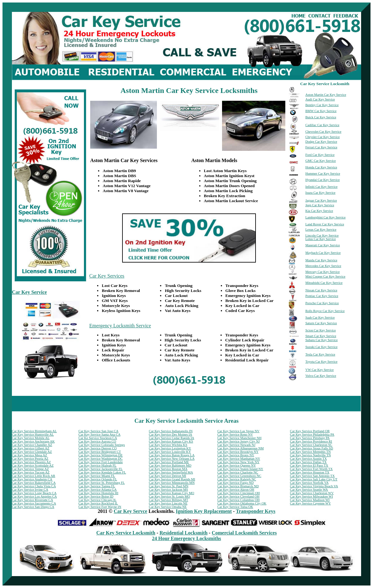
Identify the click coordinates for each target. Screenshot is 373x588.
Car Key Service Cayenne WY (311, 503)
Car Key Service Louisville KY (170, 452)
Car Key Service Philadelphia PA (312, 435)
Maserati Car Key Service (323, 245)
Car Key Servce (130, 511)
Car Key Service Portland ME (169, 462)
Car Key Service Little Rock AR (34, 476)
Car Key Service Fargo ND (236, 483)
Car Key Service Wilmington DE (101, 455)
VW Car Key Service (320, 370)
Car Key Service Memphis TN (310, 452)
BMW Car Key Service (321, 111)
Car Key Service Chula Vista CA (34, 486)
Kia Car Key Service (319, 211)
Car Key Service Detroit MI (167, 476)
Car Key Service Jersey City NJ (238, 441)
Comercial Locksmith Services (244, 533)
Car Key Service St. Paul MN (168, 486)
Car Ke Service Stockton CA (98, 438)
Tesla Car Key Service (320, 354)
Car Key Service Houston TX (310, 472)
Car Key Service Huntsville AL (33, 435)
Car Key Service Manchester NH (239, 438)
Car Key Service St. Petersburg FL (102, 483)
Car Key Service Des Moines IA (170, 435)
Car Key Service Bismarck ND (238, 486)
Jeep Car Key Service (320, 205)
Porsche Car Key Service (322, 303)
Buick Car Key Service (321, 117)
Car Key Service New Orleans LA (172, 459)
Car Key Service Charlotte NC (238, 472)
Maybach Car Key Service (323, 253)
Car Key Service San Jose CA (99, 431)
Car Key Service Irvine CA (30, 490)
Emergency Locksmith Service (120, 326)
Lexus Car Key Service (321, 230)
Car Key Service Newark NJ (236, 445)
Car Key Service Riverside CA (32, 500)
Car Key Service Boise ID (96, 496)
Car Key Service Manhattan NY (239, 459)
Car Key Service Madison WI (310, 500)
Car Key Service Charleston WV (312, 493)
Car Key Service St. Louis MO (169, 496)
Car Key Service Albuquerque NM (241, 448)
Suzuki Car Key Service (321, 347)
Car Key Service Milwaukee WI (311, 496)
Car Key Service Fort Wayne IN (100, 507)
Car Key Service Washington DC (101, 459)
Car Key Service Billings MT (168, 500)
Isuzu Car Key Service (320, 193)
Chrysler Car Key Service (323, 137)
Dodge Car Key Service (321, 142)
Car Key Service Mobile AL (31, 438)
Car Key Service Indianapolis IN (171, 431)
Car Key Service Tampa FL (97, 486)
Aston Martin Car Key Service (326, 95)
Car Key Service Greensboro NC (239, 476)
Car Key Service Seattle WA (309, 490)
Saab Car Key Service (320, 317)
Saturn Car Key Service (321, 323)
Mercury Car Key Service (323, 272)
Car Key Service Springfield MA (171, 472)
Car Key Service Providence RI (311, 441)
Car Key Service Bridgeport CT (100, 452)
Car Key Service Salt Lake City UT (314, 479)
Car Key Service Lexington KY (170, 448)
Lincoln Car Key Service (322, 235)
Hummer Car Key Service (323, 174)
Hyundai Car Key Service (323, 180)
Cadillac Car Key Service (322, 125)
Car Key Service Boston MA (168, 469)
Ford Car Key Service (320, 155)
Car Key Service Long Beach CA (34, 493)
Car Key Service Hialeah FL (98, 465)
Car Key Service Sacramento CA (34, 503)
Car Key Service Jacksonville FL (101, 469)
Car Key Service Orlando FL (98, 479)
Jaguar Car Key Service (321, 200)
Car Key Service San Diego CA (33, 507)
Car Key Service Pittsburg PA (310, 438)
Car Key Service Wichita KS (168, 445)
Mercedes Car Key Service (323, 266)
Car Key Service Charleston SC (311, 445)
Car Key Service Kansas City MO (171, 493)
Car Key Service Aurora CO (97, 441)
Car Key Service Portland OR (310, 431)
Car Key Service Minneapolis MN (172, 483)
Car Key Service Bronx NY (236, 455)
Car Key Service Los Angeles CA (34, 496)
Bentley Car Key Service (322, 105)
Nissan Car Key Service (321, 290)
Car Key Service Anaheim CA (32, 479)
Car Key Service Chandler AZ (32, 445)
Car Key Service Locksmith (126, 533)
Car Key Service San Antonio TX (312, 476)
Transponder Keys (256, 511)
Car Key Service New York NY (238, 462)
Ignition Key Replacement (204, 511)
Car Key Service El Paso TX (309, 465)
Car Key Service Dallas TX (308, 462)
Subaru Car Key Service (321, 340)
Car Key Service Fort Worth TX (311, 469)
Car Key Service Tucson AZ (31, 472)
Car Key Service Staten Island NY (240, 469)
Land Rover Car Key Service (325, 224)
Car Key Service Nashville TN (311, 455)
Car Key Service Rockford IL (98, 503)
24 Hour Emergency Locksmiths (186, 538)
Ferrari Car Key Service (321, 147)
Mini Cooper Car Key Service (325, 276)
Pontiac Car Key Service (322, 296)
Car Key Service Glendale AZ (32, 452)
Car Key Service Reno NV (235, 435)
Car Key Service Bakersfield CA (34, 483)
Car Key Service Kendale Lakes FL (102, 472)
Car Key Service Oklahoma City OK (242, 503)
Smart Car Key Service (321, 336)
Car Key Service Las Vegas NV (238, 431)
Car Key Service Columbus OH (238, 500)
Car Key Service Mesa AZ (29, 455)
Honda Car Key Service (321, 167)
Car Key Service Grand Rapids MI (172, 479)
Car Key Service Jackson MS (168, 490)
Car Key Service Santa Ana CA (100, 435)
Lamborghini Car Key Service (326, 217)
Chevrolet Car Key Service (323, 132)
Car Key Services (107, 276)
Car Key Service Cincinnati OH (239, 493)
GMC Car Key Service (321, 161)
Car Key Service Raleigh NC (237, 479)
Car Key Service (29, 292)
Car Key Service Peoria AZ (30, 459)
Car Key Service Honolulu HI (98, 493)
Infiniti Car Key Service (321, 187)
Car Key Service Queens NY (237, 465)
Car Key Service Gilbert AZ (31, 448)
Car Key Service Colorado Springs (102, 445)
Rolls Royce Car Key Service (325, 311)
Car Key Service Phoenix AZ (31, 462)
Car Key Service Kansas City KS (171, 441)
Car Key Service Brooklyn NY (238, 452)
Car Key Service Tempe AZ (30, 469)
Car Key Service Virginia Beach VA (314, 486)
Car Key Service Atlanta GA (98, 490)
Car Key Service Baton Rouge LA (172, 455)
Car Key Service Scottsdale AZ (33, 465)
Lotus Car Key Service (321, 239)
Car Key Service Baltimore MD (170, 465)
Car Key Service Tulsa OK (235, 507)
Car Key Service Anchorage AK (33, 441)
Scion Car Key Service (321, 330)
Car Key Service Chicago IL (98, 500)
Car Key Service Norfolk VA (309, 483)
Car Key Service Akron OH (236, 490)
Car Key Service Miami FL (97, 476)
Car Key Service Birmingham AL (34, 431)
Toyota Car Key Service (321, 362)
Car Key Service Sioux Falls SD (312, 448)
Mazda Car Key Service (321, 260)
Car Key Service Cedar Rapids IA (171, 438)
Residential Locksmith (183, 533)
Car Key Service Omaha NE (168, 507)
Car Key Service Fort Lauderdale (101, 462)
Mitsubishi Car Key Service (324, 283)
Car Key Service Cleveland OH (238, 496)
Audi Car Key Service (320, 99)
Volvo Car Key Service (321, 376)
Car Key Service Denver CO (98, 448)
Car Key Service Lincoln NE (168, 503)
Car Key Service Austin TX (308, 459)
